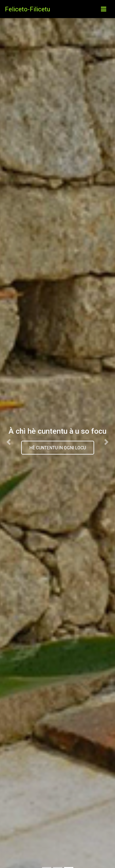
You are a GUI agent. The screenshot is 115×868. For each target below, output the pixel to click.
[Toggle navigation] (104, 9)
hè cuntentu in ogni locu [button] (58, 448)
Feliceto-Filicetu (27, 9)
